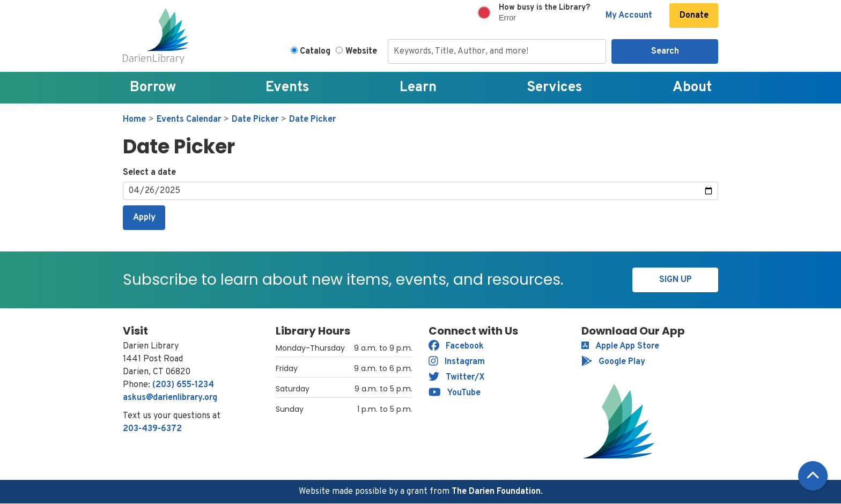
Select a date (149, 173)
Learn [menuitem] (418, 88)
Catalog (315, 51)
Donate (694, 16)
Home (134, 120)
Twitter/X (457, 377)
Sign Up (676, 280)
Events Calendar (189, 120)
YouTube (455, 393)
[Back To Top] (813, 476)
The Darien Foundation (496, 492)
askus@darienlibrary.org (170, 398)
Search (665, 51)
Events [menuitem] (287, 88)
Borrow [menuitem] (153, 88)
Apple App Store (620, 346)
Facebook (456, 346)
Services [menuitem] (555, 88)
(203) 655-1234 (183, 385)
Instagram (457, 362)
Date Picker (255, 120)
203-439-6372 (152, 429)
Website (361, 51)
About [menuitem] (692, 88)
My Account (629, 16)
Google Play (613, 362)
